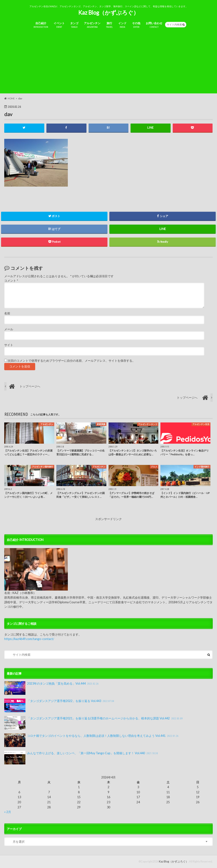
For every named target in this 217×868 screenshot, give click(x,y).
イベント (59, 25)
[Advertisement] (108, 64)
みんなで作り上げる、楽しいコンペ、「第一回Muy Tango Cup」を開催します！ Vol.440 (81, 758)
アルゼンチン (92, 25)
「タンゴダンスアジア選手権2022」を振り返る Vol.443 (59, 705)
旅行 (109, 25)
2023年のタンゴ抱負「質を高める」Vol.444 (52, 688)
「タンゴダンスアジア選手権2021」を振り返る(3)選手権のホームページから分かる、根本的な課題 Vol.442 (94, 723)
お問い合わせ (154, 25)
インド (122, 25)
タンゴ (74, 25)
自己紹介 (41, 25)
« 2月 (8, 812)
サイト (9, 345)
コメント (11, 281)
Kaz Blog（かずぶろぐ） (108, 13)
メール (9, 329)
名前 (7, 313)
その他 (136, 25)
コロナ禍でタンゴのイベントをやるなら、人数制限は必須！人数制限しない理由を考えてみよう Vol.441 (92, 740)
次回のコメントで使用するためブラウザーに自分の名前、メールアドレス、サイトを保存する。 (71, 361)
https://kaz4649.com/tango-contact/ (29, 639)
